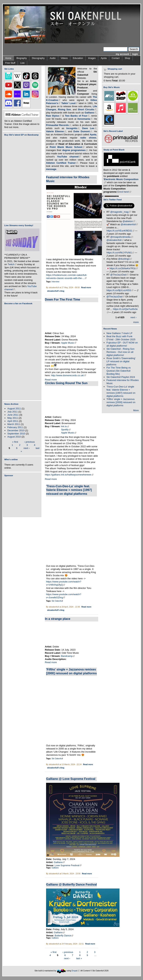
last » (79, 958)
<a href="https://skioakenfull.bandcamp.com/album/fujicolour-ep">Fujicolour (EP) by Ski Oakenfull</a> (21, 179)
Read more (86, 288)
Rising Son (65, 109)
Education (78, 58)
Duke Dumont (83, 131)
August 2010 (14, 437)
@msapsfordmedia (122, 237)
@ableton (129, 221)
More (136, 410)
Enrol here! (124, 192)
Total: (115, 81)
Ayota (104, 58)
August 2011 (14, 409)
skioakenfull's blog (56, 291)
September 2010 (16, 434)
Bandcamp (68, 656)
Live (22, 63)
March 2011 (14, 424)
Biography (22, 58)
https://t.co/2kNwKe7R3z (124, 268)
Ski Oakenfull (57, 601)
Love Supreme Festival (68, 865)
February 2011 (15, 427)
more (136, 322)
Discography (38, 58)
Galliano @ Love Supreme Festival (71, 779)
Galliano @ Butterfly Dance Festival (71, 884)
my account (123, 54)
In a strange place (58, 619)
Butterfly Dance (64, 936)
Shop (127, 58)
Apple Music (69, 343)
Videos (64, 58)
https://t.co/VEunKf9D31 (120, 231)
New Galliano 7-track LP (119, 333)
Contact (116, 58)
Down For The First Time (63, 299)
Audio (53, 58)
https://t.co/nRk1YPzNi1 (120, 253)
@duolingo (125, 259)
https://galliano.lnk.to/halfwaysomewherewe (69, 475)
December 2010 (16, 430)
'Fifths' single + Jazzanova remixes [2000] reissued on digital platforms (121, 402)
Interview (55, 282)
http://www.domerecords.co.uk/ (69, 375)
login (135, 54)
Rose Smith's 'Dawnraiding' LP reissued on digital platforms (121, 361)
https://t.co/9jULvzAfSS (120, 290)
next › (27, 448)
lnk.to (65, 426)
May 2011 (13, 418)
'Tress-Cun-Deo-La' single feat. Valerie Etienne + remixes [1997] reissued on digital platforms (69, 490)
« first (15, 442)
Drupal (76, 971)
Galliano (59, 862)
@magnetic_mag (121, 212)
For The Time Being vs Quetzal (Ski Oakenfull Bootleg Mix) (119, 371)
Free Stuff (10, 63)
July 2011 (12, 412)
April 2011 (13, 421)
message (51, 169)
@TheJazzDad (119, 275)
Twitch (12, 264)
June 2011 (13, 415)
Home (8, 58)
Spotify (66, 430)
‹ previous (30, 442)
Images (92, 58)
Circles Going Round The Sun (66, 383)
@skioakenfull (129, 224)
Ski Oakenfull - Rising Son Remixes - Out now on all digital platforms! (120, 352)
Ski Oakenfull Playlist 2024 (121, 377)
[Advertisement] (23, 497)
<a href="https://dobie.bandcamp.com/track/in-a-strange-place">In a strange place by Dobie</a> (72, 633)
